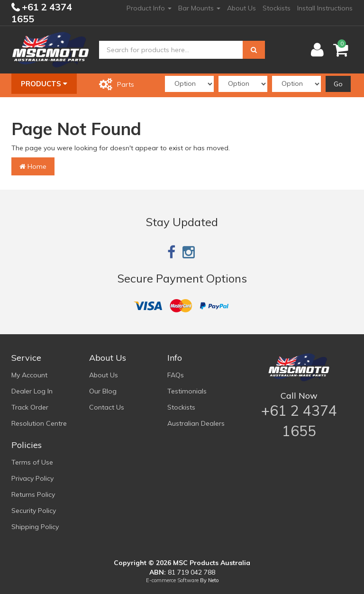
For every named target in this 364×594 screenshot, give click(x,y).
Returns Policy (33, 494)
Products (44, 84)
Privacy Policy (32, 478)
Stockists (277, 8)
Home (33, 166)
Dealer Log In (32, 391)
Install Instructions (325, 8)
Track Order (30, 407)
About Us (241, 8)
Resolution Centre (39, 423)
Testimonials (187, 391)
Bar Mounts (199, 8)
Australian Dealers (196, 423)
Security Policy (34, 511)
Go (338, 84)
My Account (29, 375)
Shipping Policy (35, 527)
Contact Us (107, 407)
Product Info (149, 8)
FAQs (176, 375)
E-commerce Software (172, 580)
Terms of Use (32, 462)
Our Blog (103, 391)
